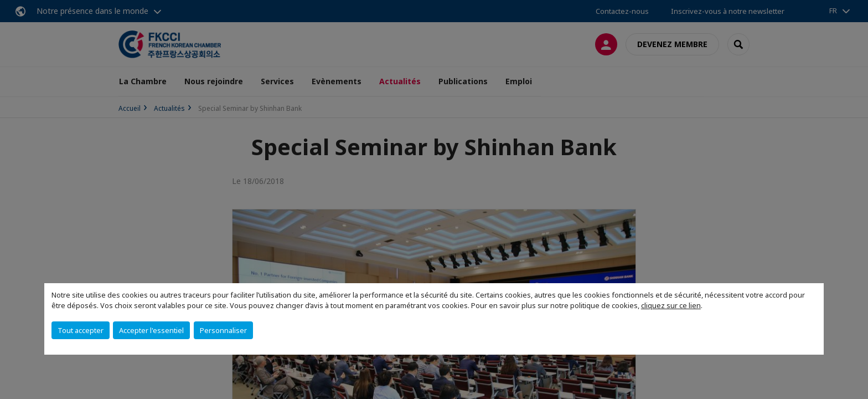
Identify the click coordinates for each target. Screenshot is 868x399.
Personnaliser (223, 330)
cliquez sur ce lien (671, 305)
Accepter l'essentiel (151, 330)
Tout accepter (81, 330)
